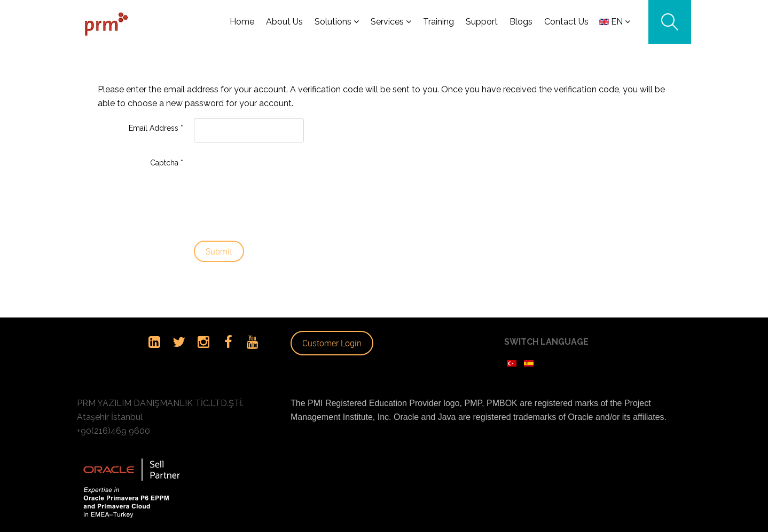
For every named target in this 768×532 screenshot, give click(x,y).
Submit (219, 247)
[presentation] (238, 187)
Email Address (156, 123)
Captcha (167, 158)
